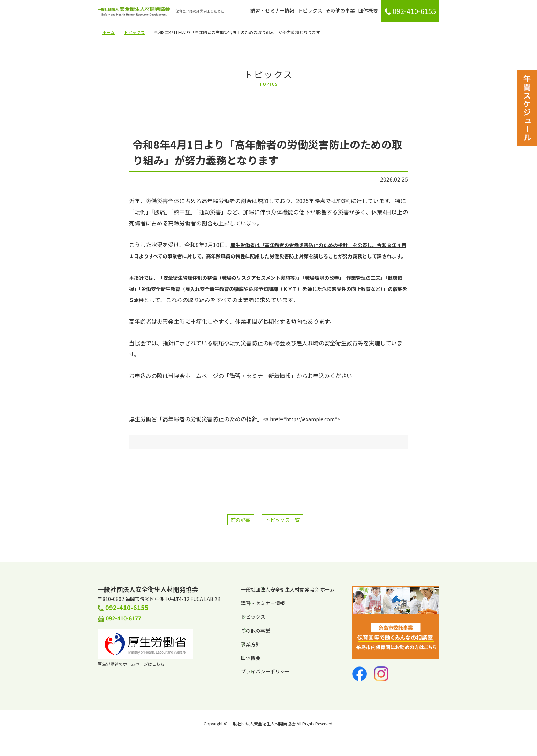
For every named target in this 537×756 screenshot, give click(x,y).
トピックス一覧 (282, 520)
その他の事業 (340, 10)
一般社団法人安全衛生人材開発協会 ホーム (288, 589)
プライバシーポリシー (265, 671)
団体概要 (368, 10)
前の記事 (241, 520)
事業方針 (251, 644)
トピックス (310, 10)
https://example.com (310, 419)
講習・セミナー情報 (272, 10)
